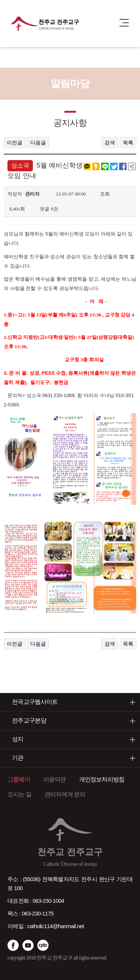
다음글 (38, 143)
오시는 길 (19, 794)
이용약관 (55, 779)
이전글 (15, 143)
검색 (110, 143)
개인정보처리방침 (102, 779)
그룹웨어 (19, 779)
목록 (128, 143)
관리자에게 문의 (65, 794)
